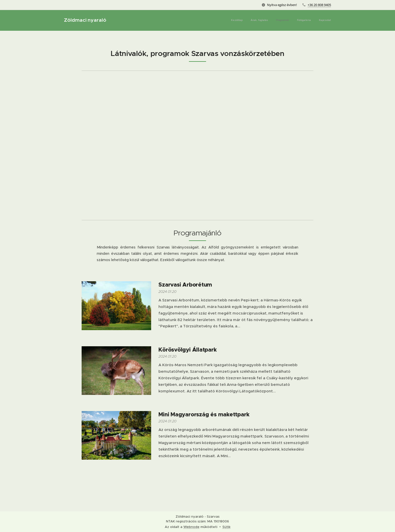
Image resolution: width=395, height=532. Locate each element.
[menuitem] (300, 20)
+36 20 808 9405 (319, 5)
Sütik (226, 527)
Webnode (191, 527)
